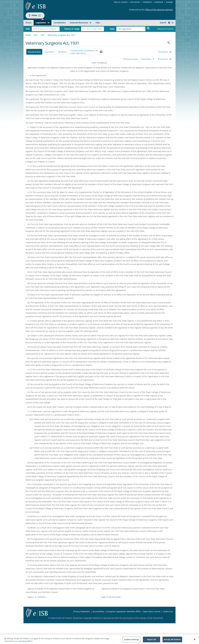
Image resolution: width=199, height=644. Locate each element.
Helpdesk (159, 2)
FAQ (98, 23)
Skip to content (121, 2)
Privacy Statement (82, 611)
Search (165, 23)
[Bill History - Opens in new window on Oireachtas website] (62, 52)
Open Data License (152, 611)
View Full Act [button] (50, 52)
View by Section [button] (34, 52)
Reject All (152, 640)
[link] (163, 29)
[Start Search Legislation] (148, 28)
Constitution (60, 23)
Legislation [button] (41, 23)
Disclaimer (135, 2)
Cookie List (168, 611)
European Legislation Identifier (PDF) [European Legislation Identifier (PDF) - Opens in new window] (123, 611)
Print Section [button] (163, 59)
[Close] (195, 640)
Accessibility (98, 611)
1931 (43, 35)
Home (28, 23)
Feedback (147, 2)
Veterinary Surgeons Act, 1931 (61, 35)
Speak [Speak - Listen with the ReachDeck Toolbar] (35, 15)
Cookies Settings (132, 640)
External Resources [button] (79, 23)
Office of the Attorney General (159, 10)
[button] (169, 23)
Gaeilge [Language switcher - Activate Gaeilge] (169, 2)
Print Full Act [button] (163, 52)
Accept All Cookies (172, 640)
